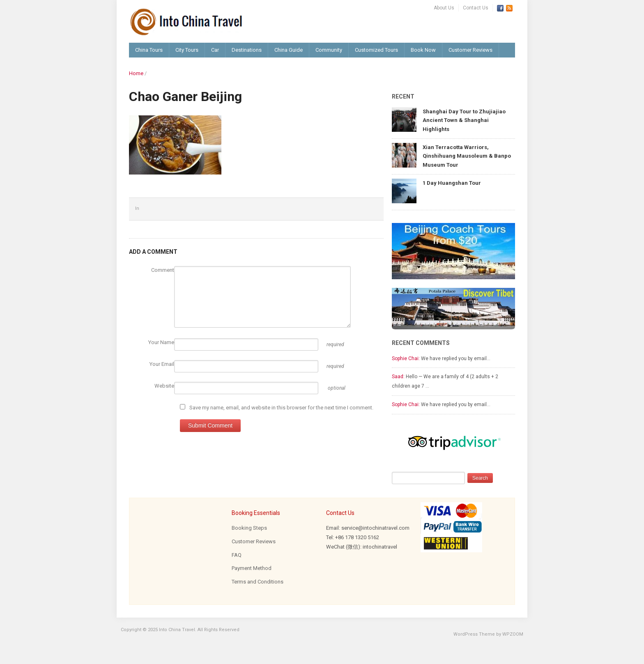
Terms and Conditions (258, 582)
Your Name (161, 342)
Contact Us (476, 8)
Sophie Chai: (406, 358)
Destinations (247, 50)
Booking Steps (249, 528)
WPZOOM (513, 634)
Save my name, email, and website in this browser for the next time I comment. (281, 408)
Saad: (398, 377)
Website (164, 386)
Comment (163, 270)
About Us (444, 8)
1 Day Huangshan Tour (452, 183)
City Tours (187, 50)
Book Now (423, 50)
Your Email (162, 364)
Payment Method (252, 568)
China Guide (289, 50)
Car (215, 50)
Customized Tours (376, 50)
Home (136, 73)
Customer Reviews (470, 50)
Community (329, 50)
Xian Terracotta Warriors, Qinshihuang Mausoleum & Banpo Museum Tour (467, 156)
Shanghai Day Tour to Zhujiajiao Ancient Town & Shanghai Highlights (464, 120)
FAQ (237, 555)
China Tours (149, 50)
